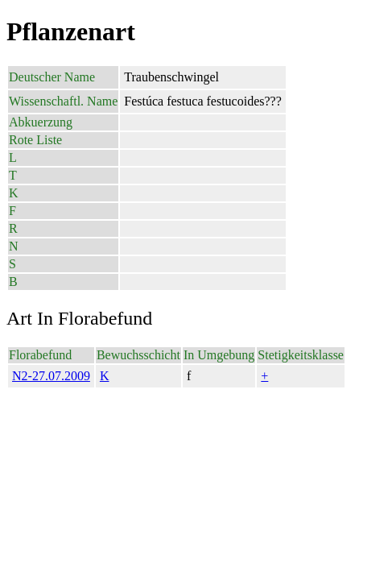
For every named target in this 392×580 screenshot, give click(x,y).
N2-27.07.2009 (51, 376)
